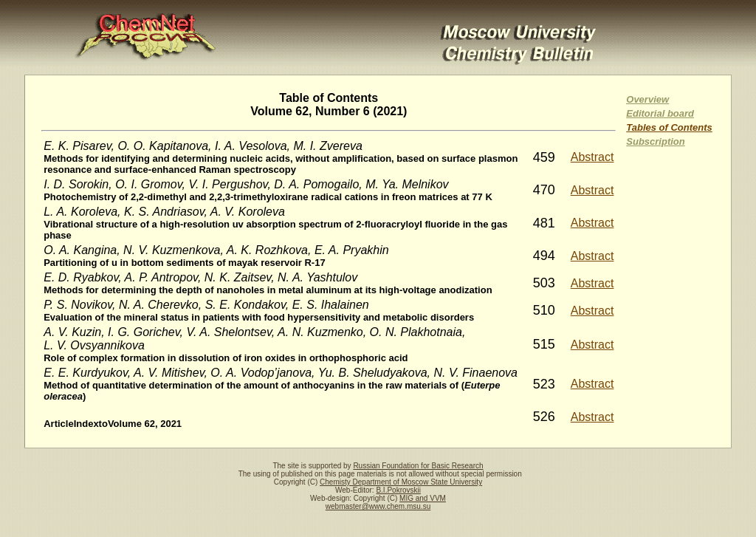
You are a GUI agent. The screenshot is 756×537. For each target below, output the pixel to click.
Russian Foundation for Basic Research (418, 466)
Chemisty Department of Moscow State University (401, 482)
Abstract (592, 157)
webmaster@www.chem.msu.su (378, 506)
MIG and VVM (423, 498)
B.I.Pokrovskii (398, 490)
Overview (647, 99)
